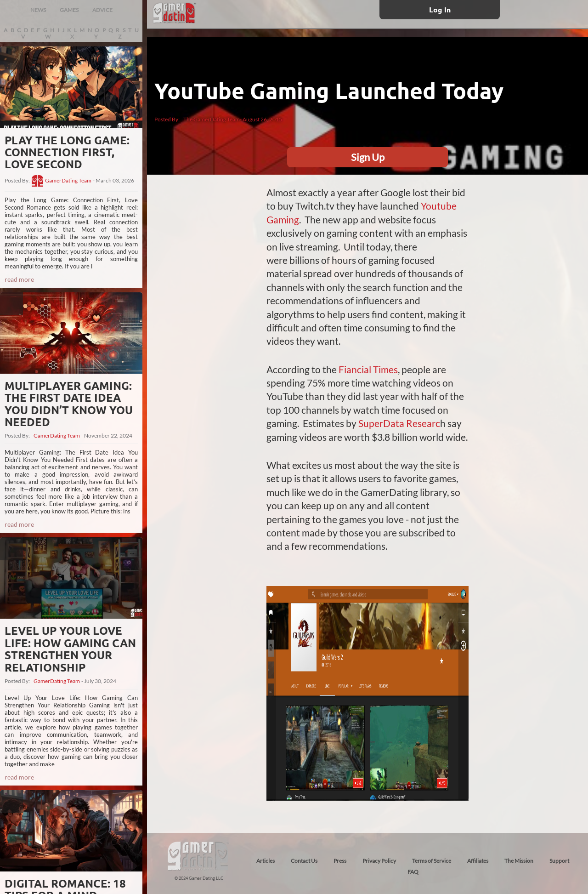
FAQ (413, 872)
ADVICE (102, 10)
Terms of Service (432, 861)
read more (19, 279)
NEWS (38, 10)
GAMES (69, 10)
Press (340, 861)
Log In (440, 9)
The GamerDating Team (212, 119)
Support (559, 861)
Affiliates (478, 861)
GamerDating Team (68, 181)
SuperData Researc (399, 423)
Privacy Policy (379, 861)
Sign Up (368, 157)
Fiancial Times (368, 369)
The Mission (519, 861)
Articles (266, 861)
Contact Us (304, 861)
